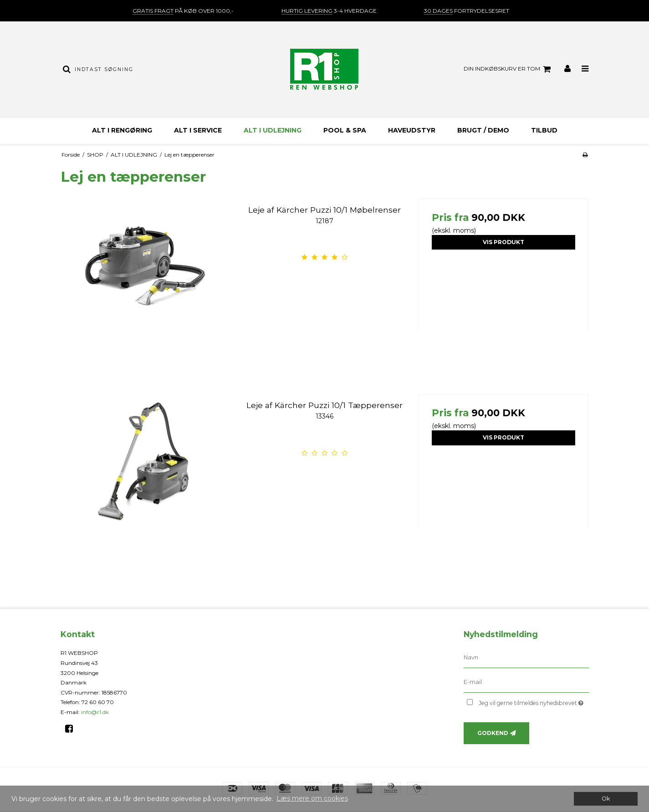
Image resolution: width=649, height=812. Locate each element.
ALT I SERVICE (198, 130)
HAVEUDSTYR (412, 130)
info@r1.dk (95, 712)
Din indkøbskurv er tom (508, 69)
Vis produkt (503, 242)
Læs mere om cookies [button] (312, 798)
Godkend (493, 733)
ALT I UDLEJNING (273, 130)
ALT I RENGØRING (122, 130)
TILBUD (544, 130)
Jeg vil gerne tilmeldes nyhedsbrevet (534, 701)
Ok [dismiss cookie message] (606, 799)
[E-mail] (526, 682)
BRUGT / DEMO (483, 130)
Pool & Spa (345, 130)
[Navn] (526, 658)
